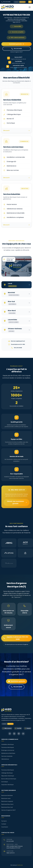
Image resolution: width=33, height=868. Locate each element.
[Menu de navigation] (30, 7)
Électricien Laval (6, 798)
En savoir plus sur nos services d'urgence (17, 644)
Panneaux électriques (8, 747)
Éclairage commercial (8, 750)
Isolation (16, 2)
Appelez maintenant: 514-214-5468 (16, 638)
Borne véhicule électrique (9, 779)
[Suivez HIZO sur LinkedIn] (14, 734)
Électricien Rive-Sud (7, 807)
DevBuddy (20, 865)
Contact (4, 824)
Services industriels (7, 756)
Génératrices (5, 759)
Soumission (5, 827)
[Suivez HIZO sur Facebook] (10, 734)
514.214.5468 (6, 2)
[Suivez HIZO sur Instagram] (19, 734)
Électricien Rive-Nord (7, 804)
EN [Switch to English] (30, 2)
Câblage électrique (7, 773)
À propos (4, 821)
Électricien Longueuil (7, 801)
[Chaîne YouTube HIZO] (23, 734)
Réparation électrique (8, 776)
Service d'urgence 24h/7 (8, 810)
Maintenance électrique (8, 753)
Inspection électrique (7, 785)
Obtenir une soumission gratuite (17, 502)
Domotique (5, 782)
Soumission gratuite (16, 44)
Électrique (22, 2)
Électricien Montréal (7, 795)
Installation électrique (8, 744)
